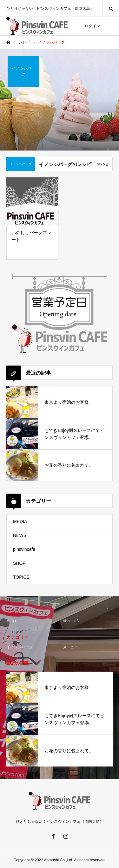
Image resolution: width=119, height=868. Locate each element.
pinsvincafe (24, 549)
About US (71, 621)
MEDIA (20, 521)
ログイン (92, 26)
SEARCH (111, 8)
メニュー (70, 647)
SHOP (19, 563)
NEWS (20, 535)
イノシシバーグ (20, 647)
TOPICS (21, 577)
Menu (11, 621)
